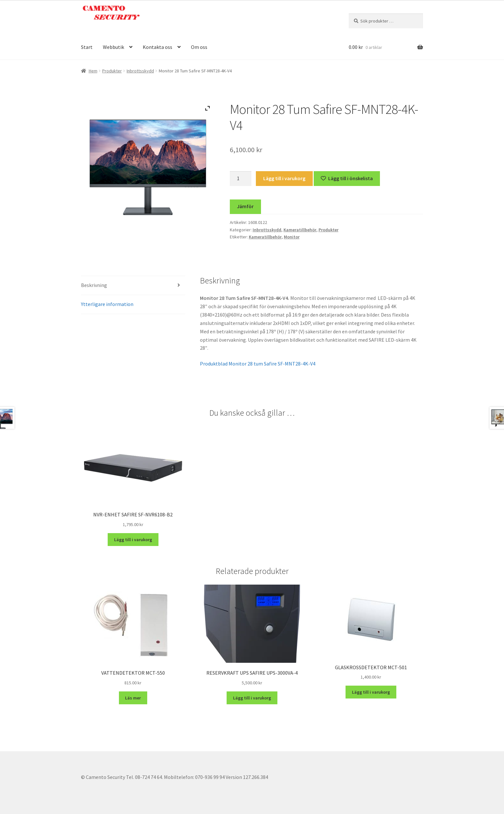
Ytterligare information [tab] (107, 304)
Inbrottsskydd (140, 71)
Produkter (112, 71)
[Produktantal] (241, 179)
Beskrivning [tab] (94, 285)
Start (87, 47)
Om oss (199, 47)
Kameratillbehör (300, 230)
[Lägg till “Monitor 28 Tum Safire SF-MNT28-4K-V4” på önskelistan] (347, 179)
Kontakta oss (157, 47)
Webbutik (113, 47)
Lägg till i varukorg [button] (133, 540)
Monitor (292, 237)
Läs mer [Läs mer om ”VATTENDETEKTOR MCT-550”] (133, 698)
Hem (93, 71)
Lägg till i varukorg (284, 178)
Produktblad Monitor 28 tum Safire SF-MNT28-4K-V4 (258, 364)
